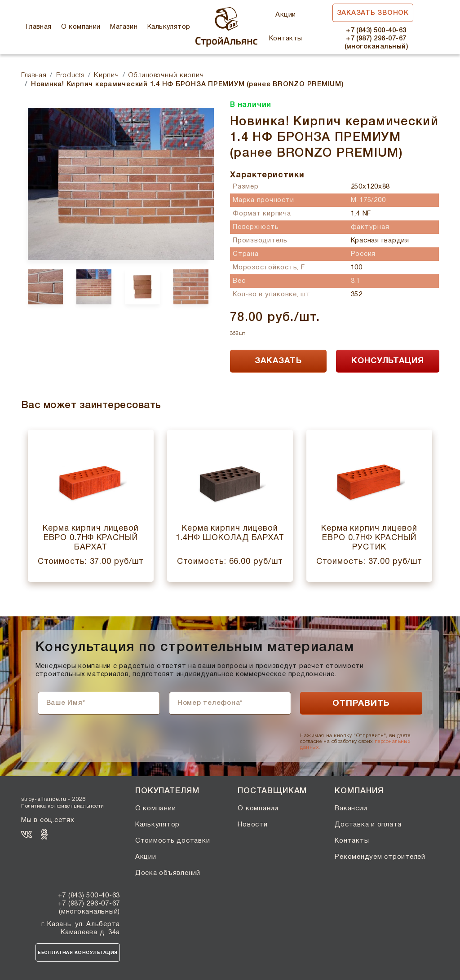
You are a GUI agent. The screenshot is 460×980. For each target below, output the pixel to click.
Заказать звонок (373, 13)
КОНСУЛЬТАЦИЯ (388, 361)
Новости (252, 825)
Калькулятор (169, 27)
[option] (118, 184)
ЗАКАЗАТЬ (278, 361)
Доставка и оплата (368, 825)
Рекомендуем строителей (380, 857)
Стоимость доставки (173, 841)
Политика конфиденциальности (63, 806)
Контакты (286, 39)
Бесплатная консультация (78, 953)
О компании (81, 27)
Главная (39, 27)
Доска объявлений (168, 873)
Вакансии (351, 809)
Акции (285, 15)
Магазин (124, 27)
